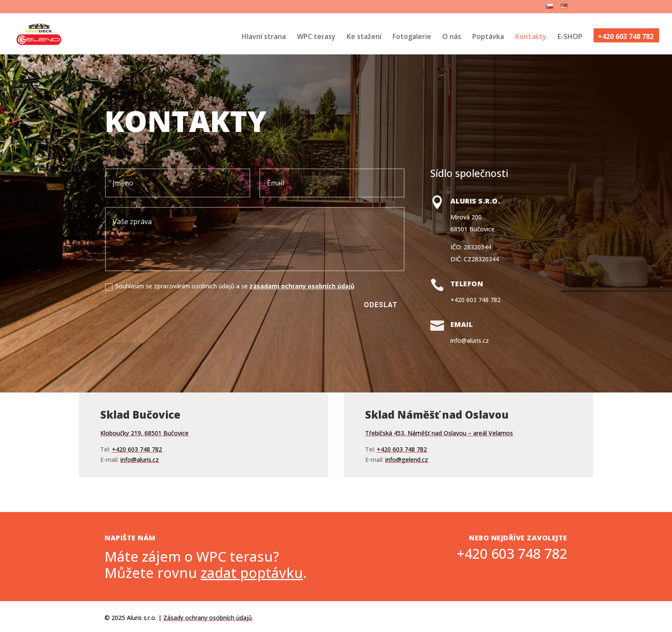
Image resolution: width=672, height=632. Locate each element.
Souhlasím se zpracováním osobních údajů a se (230, 286)
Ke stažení (364, 37)
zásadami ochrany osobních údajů (302, 286)
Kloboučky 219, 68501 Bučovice (144, 396)
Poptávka (488, 37)
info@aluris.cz (470, 340)
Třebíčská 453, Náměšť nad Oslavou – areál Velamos (439, 396)
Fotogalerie (412, 37)
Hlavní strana (264, 37)
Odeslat (381, 305)
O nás (452, 37)
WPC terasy (316, 37)
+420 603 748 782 (626, 37)
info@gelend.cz (407, 422)
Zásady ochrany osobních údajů (208, 618)
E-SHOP (570, 37)
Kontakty (531, 37)
